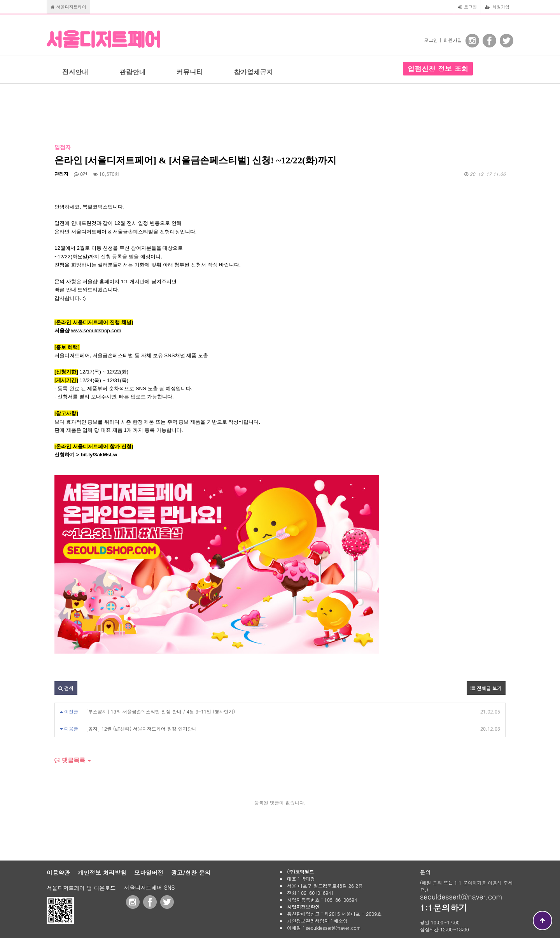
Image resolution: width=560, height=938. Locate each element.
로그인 (467, 7)
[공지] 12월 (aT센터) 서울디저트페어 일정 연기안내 (141, 728)
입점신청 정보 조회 (438, 69)
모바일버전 (149, 872)
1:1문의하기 (444, 907)
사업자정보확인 (303, 907)
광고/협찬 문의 (191, 872)
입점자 (63, 147)
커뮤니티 (190, 72)
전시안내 (75, 72)
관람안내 (132, 72)
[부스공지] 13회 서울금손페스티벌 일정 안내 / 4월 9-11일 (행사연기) (160, 711)
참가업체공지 (253, 72)
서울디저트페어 (69, 7)
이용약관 (58, 872)
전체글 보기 (486, 688)
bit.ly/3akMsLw (99, 455)
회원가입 (497, 7)
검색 (66, 688)
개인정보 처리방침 (102, 872)
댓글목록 (70, 760)
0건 (81, 174)
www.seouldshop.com (96, 330)
